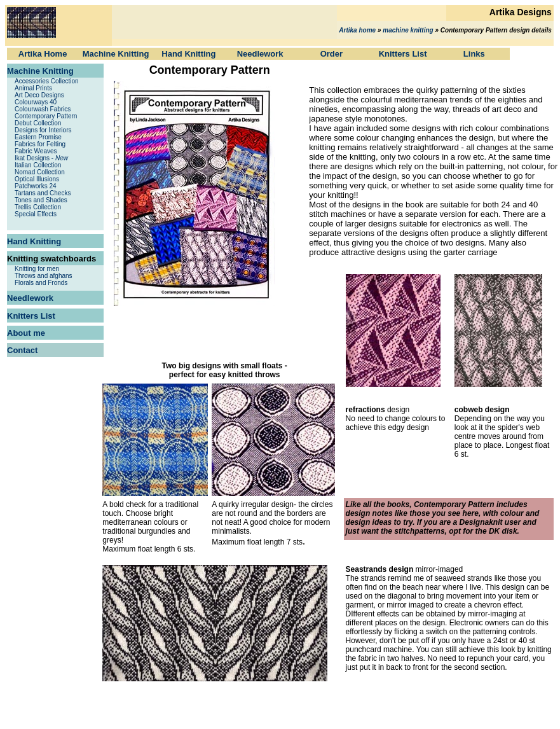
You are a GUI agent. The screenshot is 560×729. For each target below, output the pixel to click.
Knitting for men (37, 269)
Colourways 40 (36, 102)
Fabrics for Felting (40, 144)
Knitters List (403, 54)
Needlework (260, 54)
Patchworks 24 (36, 186)
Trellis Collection (38, 207)
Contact (22, 350)
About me (26, 333)
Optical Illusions (37, 179)
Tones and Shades (41, 200)
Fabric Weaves (36, 151)
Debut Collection (38, 123)
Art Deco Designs (39, 95)
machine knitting (408, 30)
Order (331, 54)
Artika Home (43, 54)
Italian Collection (38, 165)
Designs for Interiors (43, 130)
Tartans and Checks (43, 193)
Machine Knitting (116, 54)
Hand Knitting (188, 54)
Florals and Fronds (41, 283)
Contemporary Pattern (46, 116)
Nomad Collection (40, 172)
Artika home (357, 30)
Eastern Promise (38, 137)
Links (474, 54)
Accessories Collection (47, 81)
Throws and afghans (44, 276)
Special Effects (36, 214)
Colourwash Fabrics (43, 109)
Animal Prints (33, 88)
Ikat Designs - (41, 158)
